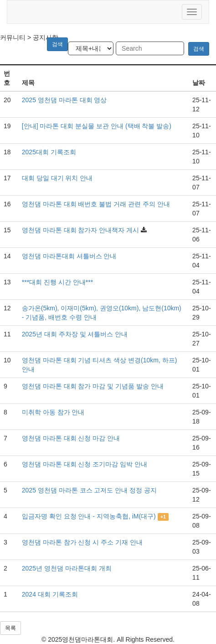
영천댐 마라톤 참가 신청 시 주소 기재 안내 (82, 542)
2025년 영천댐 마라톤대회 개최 (67, 568)
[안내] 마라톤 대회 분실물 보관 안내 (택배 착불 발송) (97, 126)
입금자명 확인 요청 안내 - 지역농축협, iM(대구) (89, 516)
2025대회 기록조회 (49, 152)
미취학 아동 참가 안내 (53, 412)
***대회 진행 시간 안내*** (57, 282)
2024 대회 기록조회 (50, 594)
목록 (10, 628)
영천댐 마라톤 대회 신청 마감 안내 (71, 438)
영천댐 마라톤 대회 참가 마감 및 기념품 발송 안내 (93, 386)
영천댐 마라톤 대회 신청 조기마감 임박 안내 (85, 464)
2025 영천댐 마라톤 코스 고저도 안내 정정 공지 (89, 490)
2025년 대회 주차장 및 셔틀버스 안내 (75, 334)
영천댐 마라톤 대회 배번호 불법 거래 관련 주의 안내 (96, 204)
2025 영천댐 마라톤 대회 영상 (64, 100)
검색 (199, 49)
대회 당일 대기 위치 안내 (57, 178)
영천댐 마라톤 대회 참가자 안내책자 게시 (80, 230)
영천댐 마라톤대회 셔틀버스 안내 (69, 256)
